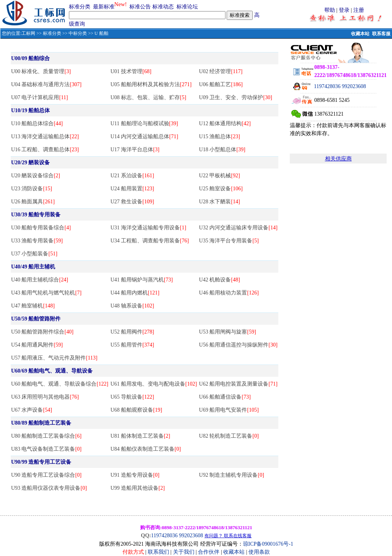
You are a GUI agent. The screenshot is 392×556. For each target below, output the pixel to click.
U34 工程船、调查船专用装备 (149, 241)
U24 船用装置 (132, 189)
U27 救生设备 (132, 202)
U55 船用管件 (132, 345)
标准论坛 (187, 7)
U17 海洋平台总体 (135, 150)
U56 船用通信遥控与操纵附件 (238, 345)
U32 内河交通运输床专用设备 (238, 228)
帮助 (330, 10)
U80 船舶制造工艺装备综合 (46, 436)
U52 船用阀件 (132, 332)
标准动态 (163, 7)
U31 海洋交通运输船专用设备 (148, 228)
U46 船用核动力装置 (229, 293)
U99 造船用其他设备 (137, 488)
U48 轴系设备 (132, 306)
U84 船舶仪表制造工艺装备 (145, 449)
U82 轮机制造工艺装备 (229, 436)
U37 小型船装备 (34, 254)
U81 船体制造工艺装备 (140, 436)
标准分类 (80, 7)
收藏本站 (360, 34)
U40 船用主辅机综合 (40, 280)
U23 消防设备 (32, 189)
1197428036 (327, 86)
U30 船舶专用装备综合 (41, 228)
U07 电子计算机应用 (39, 97)
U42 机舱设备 (220, 280)
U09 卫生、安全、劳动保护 (236, 97)
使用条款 (259, 552)
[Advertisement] (338, 255)
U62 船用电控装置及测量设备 (238, 384)
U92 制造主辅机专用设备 (232, 475)
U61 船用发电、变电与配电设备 (154, 384)
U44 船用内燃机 (135, 293)
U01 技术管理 (131, 71)
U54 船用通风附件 (37, 345)
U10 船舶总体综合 (37, 123)
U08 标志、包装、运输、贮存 (148, 97)
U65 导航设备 (132, 397)
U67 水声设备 (32, 410)
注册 (359, 10)
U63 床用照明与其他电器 (45, 397)
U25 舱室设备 (221, 189)
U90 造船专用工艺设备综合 (46, 475)
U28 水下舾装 (220, 202)
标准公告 (140, 7)
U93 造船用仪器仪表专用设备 (49, 488)
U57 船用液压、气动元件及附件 (54, 358)
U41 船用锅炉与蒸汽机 (141, 280)
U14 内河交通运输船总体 (144, 137)
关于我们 (185, 552)
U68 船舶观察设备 (136, 410)
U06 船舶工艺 (221, 84)
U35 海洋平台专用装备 (229, 241)
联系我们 (158, 552)
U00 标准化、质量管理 (41, 71)
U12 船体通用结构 (225, 123)
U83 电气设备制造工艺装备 (46, 449)
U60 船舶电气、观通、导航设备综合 (60, 384)
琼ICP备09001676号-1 (268, 544)
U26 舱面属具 (33, 202)
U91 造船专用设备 (135, 475)
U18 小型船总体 (222, 150)
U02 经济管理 (221, 71)
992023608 (354, 86)
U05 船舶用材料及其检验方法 (151, 84)
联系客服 (381, 34)
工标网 (28, 33)
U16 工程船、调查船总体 (45, 150)
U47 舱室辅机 (33, 306)
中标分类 (78, 33)
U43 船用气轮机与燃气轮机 (46, 293)
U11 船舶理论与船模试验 (144, 123)
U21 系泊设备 (132, 176)
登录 (344, 10)
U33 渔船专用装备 (37, 241)
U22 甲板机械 (220, 176)
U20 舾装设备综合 (36, 176)
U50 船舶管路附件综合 (42, 332)
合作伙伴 (209, 552)
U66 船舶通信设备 (225, 397)
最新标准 (104, 7)
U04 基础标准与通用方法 (46, 84)
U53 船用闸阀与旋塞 (228, 332)
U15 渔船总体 (220, 137)
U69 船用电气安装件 (229, 410)
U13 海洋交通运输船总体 (45, 137)
